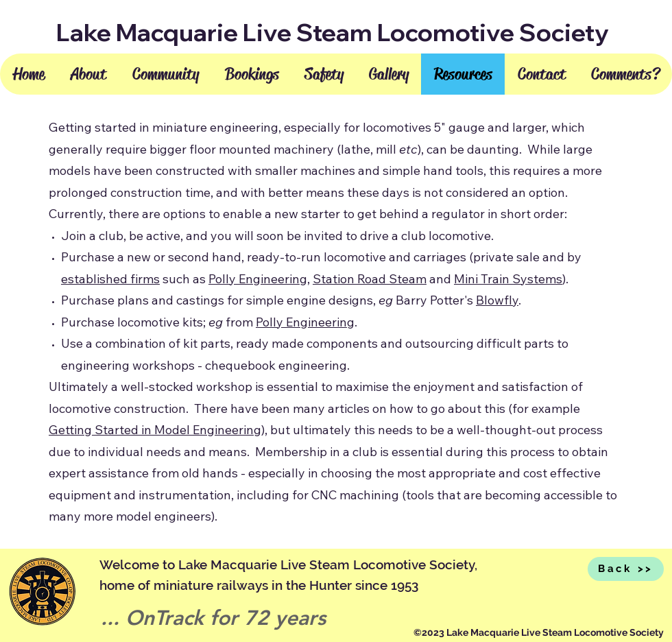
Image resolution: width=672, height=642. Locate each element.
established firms (110, 279)
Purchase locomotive (120, 322)
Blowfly (497, 300)
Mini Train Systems (508, 279)
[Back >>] (626, 569)
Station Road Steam (370, 279)
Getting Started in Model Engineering (155, 430)
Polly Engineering (258, 279)
